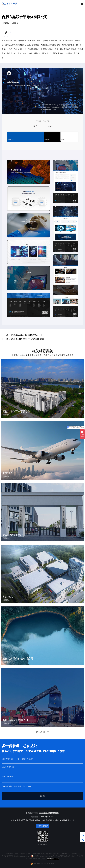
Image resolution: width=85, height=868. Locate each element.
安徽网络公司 (75, 854)
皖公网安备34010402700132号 (43, 856)
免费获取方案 (42, 826)
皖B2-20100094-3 (23, 856)
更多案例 (42, 732)
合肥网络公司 (65, 854)
